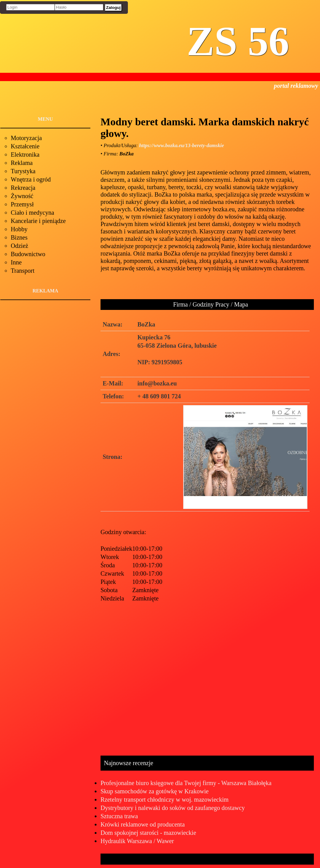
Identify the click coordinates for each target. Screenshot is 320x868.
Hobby (19, 229)
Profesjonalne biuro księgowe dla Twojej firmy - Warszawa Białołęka (186, 783)
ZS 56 (238, 41)
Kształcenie (25, 146)
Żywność (22, 196)
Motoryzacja (26, 138)
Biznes (19, 237)
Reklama (22, 163)
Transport (23, 271)
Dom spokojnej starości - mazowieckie (148, 833)
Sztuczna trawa (119, 816)
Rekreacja (23, 188)
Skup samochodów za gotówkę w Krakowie (155, 791)
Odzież (20, 246)
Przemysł (22, 204)
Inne (16, 262)
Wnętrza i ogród (31, 179)
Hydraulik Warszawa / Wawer (137, 841)
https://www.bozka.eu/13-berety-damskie (182, 145)
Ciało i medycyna (32, 213)
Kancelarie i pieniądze (38, 221)
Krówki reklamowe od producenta (143, 824)
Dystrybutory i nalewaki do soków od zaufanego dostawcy (173, 808)
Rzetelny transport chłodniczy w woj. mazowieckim (165, 800)
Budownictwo (28, 254)
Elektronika (25, 154)
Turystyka (23, 171)
